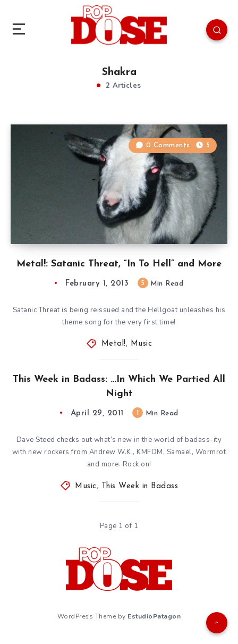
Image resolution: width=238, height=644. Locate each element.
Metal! (114, 344)
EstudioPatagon (154, 616)
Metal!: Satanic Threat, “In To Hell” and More (119, 264)
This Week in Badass (140, 486)
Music (142, 344)
